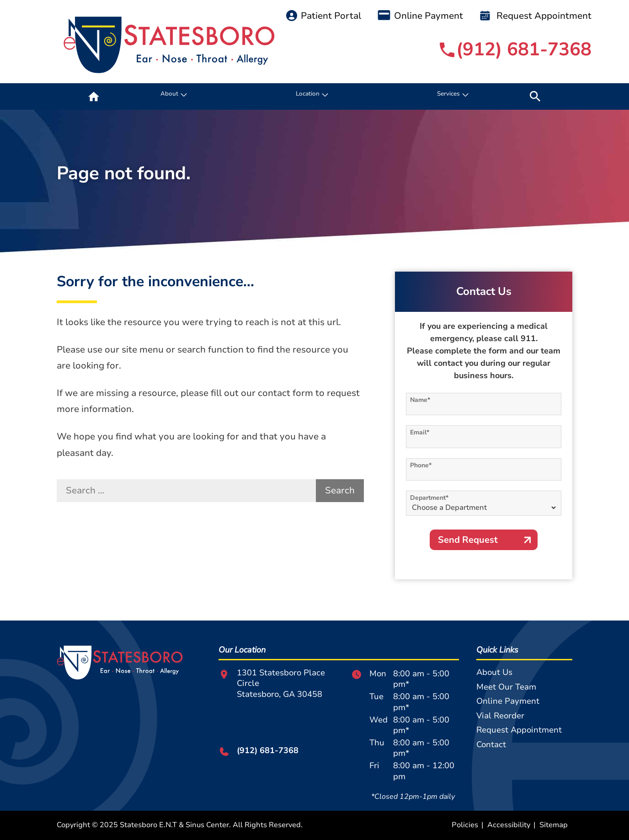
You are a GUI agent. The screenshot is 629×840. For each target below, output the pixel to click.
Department (429, 498)
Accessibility (509, 825)
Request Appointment (536, 16)
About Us (494, 672)
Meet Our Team (506, 687)
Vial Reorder (500, 716)
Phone (421, 465)
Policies (465, 825)
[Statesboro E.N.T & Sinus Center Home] (169, 45)
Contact (491, 744)
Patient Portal (324, 16)
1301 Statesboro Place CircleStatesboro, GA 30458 (272, 684)
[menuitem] (94, 96)
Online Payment (420, 16)
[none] (172, 96)
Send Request (468, 540)
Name (420, 400)
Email (420, 432)
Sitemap (554, 825)
